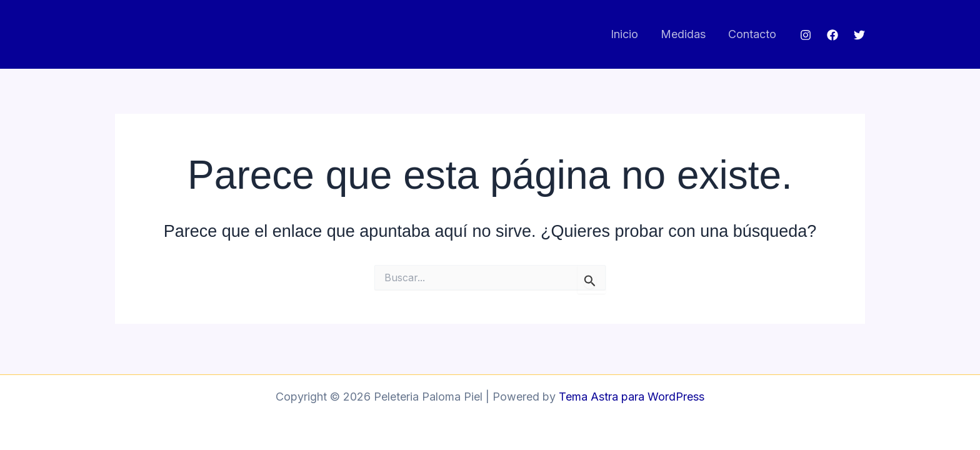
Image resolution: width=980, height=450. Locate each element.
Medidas (683, 34)
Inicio (624, 34)
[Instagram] (806, 35)
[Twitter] (859, 35)
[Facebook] (832, 35)
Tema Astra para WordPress (632, 397)
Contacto (752, 34)
